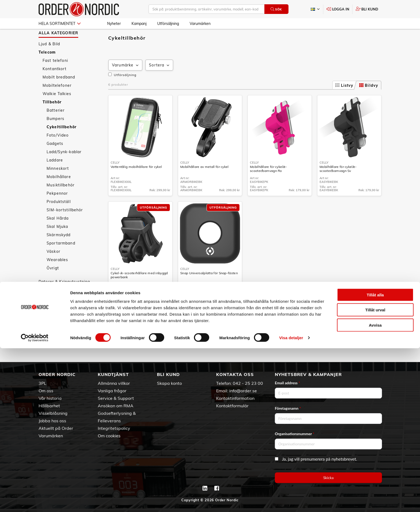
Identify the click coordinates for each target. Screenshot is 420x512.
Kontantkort (55, 84)
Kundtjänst (113, 374)
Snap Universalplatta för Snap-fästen (209, 289)
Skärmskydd (59, 250)
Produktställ (59, 217)
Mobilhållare (59, 192)
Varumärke (126, 81)
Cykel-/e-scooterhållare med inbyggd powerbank (139, 291)
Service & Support (116, 398)
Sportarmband (61, 259)
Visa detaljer (291, 501)
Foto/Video (58, 151)
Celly (115, 178)
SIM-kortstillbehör (65, 225)
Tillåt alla (375, 458)
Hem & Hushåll (53, 306)
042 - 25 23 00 (248, 383)
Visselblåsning (53, 413)
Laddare (55, 176)
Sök (276, 9)
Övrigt (53, 284)
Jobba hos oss (52, 421)
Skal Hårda (58, 234)
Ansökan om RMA (116, 406)
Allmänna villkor (114, 383)
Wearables (57, 275)
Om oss (46, 391)
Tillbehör (52, 118)
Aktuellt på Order (56, 428)
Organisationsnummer (295, 434)
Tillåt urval (375, 474)
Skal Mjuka (57, 242)
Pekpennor (57, 209)
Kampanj (139, 24)
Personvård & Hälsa (58, 314)
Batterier (56, 126)
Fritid (44, 330)
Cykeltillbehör (62, 142)
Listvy (344, 101)
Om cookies (109, 436)
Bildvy (369, 101)
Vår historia (50, 398)
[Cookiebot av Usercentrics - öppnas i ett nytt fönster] (35, 502)
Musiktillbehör (61, 201)
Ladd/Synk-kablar (64, 167)
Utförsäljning (168, 24)
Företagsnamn (288, 408)
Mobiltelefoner (57, 101)
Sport (44, 322)
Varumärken (200, 24)
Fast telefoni (55, 76)
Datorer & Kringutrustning (64, 297)
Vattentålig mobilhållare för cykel (136, 182)
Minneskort (58, 184)
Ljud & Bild (49, 59)
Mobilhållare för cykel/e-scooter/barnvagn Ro (269, 184)
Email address (287, 383)
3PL (42, 383)
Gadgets (55, 159)
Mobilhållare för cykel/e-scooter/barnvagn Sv (338, 184)
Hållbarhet (49, 406)
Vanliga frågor (112, 391)
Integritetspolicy (114, 428)
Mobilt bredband (59, 93)
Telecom (47, 68)
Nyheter (114, 24)
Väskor (53, 267)
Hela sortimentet (60, 24)
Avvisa (375, 489)
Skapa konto (169, 383)
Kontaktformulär (232, 406)
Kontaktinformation (235, 398)
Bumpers (55, 134)
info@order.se (243, 391)
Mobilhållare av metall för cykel (205, 182)
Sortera (160, 81)
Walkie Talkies (57, 109)
